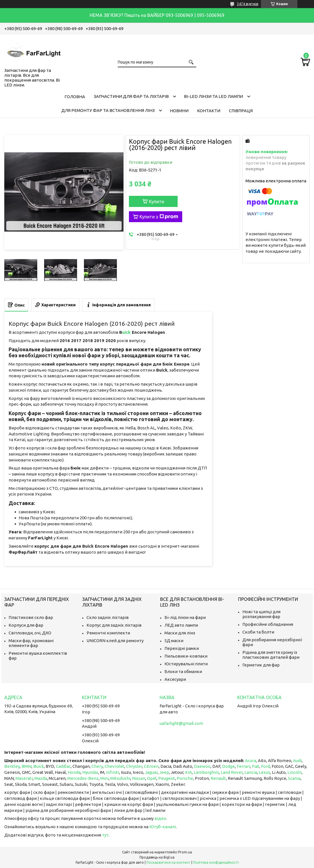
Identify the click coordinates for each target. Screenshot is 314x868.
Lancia (251, 772)
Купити (157, 202)
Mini (104, 778)
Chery (97, 766)
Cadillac (63, 766)
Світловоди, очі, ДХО (30, 633)
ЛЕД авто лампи (181, 625)
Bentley (12, 766)
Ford (265, 766)
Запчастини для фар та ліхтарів (131, 96)
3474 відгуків (248, 4)
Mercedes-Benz (83, 778)
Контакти (209, 111)
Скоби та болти (258, 632)
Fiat (256, 766)
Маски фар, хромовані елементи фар (31, 643)
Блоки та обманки (183, 671)
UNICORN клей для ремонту (115, 641)
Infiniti (113, 772)
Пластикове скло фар (31, 617)
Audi (297, 761)
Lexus (264, 772)
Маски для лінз (180, 633)
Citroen (151, 766)
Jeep (164, 772)
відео (160, 818)
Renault (218, 778)
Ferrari (243, 766)
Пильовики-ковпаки (186, 656)
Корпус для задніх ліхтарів (114, 625)
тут (105, 835)
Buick (39, 766)
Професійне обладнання (268, 624)
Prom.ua (185, 852)
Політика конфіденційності (216, 862)
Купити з (159, 217)
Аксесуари (175, 679)
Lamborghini (206, 772)
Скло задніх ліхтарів (108, 617)
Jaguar (151, 772)
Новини (179, 111)
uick (127, 332)
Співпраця (241, 111)
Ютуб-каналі (163, 827)
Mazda (41, 778)
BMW (27, 766)
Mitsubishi (120, 778)
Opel (152, 778)
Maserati (24, 778)
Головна (75, 97)
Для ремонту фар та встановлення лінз (108, 110)
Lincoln (295, 772)
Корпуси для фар (26, 625)
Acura (251, 761)
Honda (74, 772)
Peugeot (167, 778)
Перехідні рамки (182, 648)
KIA (189, 772)
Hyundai (90, 772)
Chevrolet (114, 766)
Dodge (228, 766)
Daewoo (202, 766)
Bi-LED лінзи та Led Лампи (213, 96)
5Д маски (174, 641)
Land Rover (232, 772)
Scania (294, 778)
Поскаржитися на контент (168, 862)
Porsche (185, 778)
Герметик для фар (261, 665)
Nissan (139, 778)
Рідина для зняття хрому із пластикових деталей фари (271, 655)
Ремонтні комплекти (108, 633)
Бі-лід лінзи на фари (185, 617)
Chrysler (134, 766)
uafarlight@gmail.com (181, 723)
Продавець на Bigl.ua (157, 857)
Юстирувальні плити (186, 664)
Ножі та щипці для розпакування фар (261, 614)
